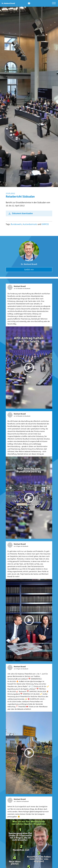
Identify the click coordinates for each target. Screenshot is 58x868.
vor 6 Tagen (17, 546)
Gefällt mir (29, 270)
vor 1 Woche (17, 801)
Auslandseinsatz (30, 224)
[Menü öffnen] (54, 3)
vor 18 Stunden (18, 416)
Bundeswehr (16, 224)
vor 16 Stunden (18, 289)
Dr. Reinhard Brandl (29, 264)
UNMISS (45, 224)
